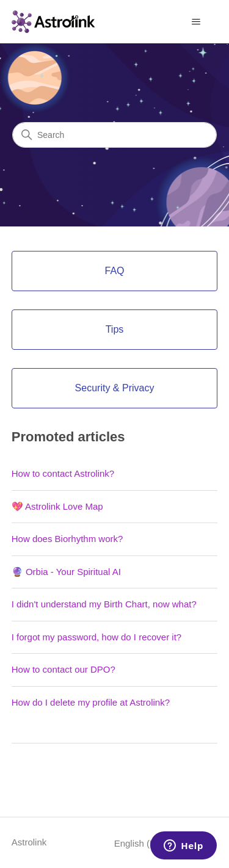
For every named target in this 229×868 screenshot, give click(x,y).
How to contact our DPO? (64, 669)
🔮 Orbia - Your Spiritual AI (66, 572)
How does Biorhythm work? (67, 539)
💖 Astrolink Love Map (57, 506)
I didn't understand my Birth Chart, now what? (104, 604)
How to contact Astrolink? (63, 473)
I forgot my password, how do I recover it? (96, 637)
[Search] (114, 135)
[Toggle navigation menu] (196, 22)
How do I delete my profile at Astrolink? (91, 702)
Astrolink (29, 842)
